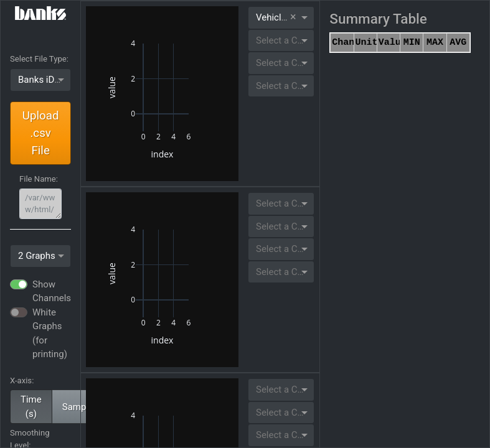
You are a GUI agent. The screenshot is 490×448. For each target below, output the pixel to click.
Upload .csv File (41, 133)
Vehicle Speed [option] (285, 17)
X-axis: (22, 380)
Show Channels (52, 292)
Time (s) (31, 407)
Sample (78, 407)
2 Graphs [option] (37, 256)
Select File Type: (39, 59)
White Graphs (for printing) (50, 334)
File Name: (39, 179)
